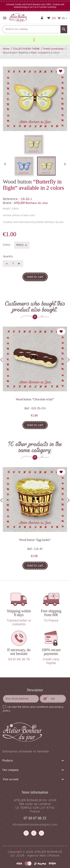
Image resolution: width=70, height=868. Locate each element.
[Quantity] (13, 264)
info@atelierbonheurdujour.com (35, 825)
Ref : (27, 408)
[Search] (35, 29)
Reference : (11, 199)
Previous (1, 360)
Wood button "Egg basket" (35, 540)
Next (68, 360)
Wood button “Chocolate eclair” (35, 399)
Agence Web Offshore (43, 856)
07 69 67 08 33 (35, 818)
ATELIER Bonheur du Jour (31, 203)
